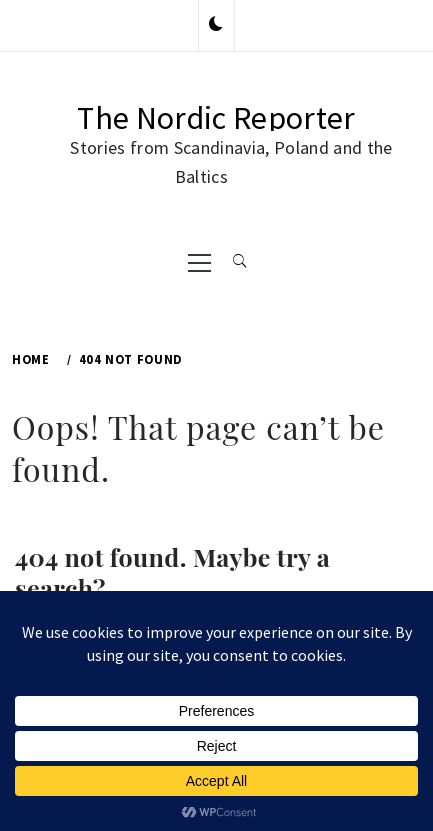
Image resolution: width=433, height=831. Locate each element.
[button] (216, 25)
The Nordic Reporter (216, 118)
